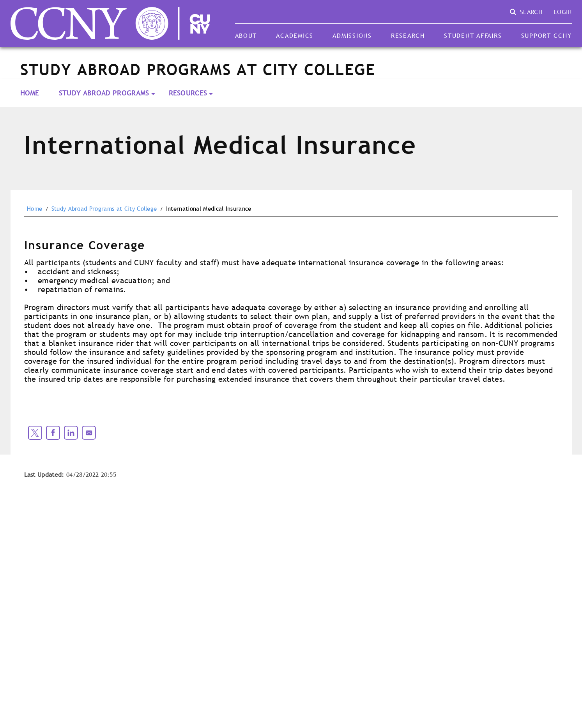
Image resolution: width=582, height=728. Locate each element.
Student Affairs (473, 35)
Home (30, 93)
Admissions (352, 35)
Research (408, 35)
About (246, 35)
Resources (188, 93)
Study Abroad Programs (104, 93)
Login (563, 12)
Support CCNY (547, 35)
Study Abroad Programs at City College (104, 209)
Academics (295, 35)
